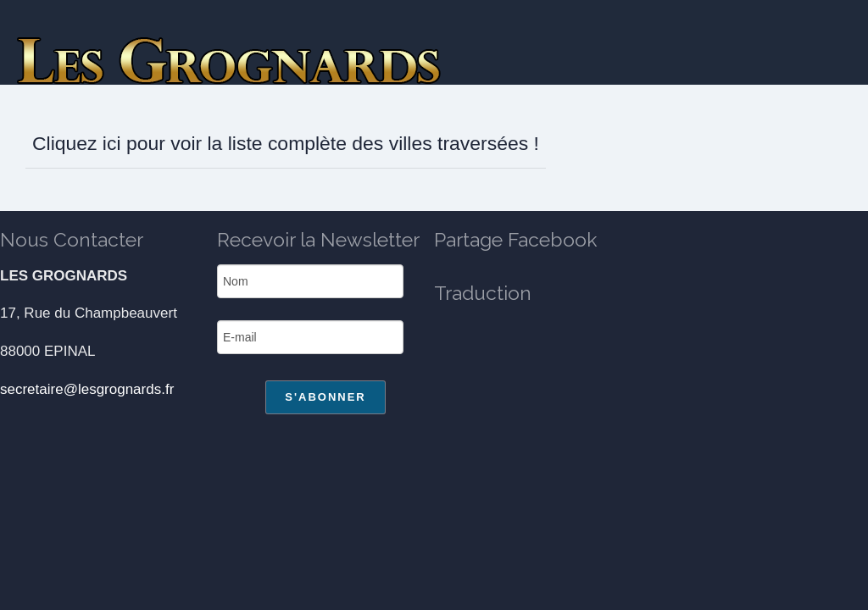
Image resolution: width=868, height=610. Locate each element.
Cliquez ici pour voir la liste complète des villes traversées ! (286, 143)
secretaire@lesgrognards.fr (87, 389)
